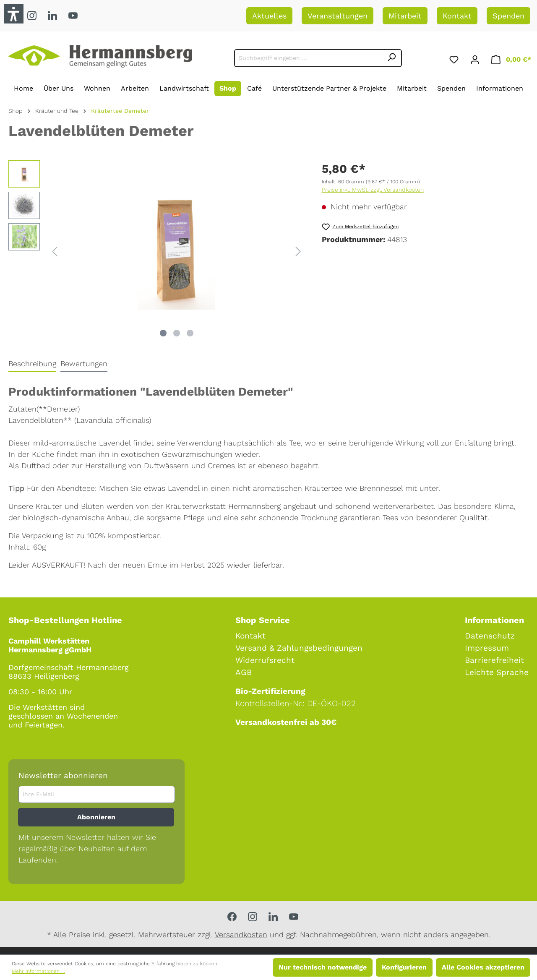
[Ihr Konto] (475, 58)
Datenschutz (490, 636)
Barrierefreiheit (494, 660)
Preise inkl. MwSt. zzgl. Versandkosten (373, 190)
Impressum (487, 648)
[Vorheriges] (55, 251)
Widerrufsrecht (265, 660)
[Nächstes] (298, 251)
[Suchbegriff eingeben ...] (308, 58)
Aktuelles (269, 16)
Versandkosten (241, 934)
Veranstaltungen (338, 16)
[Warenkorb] (511, 58)
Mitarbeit (405, 16)
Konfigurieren (404, 967)
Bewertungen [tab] (84, 364)
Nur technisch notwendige (323, 967)
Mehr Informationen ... (38, 971)
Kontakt (457, 16)
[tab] (32, 364)
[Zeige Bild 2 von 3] (177, 333)
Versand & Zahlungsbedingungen (299, 648)
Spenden (508, 16)
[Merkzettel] (454, 58)
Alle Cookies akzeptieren (483, 967)
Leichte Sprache (497, 672)
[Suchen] (392, 58)
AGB (244, 672)
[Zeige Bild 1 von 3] (163, 333)
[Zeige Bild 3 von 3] (190, 333)
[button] (14, 14)
